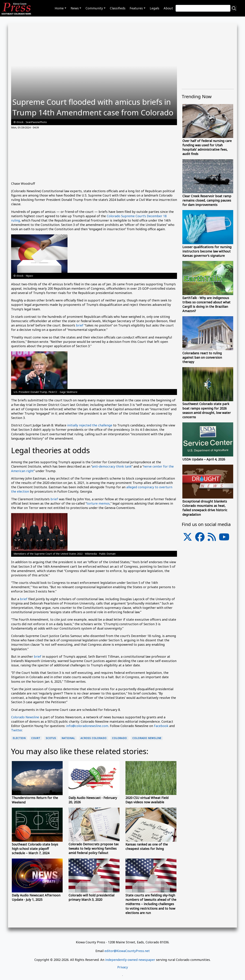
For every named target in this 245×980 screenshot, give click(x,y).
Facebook (161, 726)
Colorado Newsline (25, 717)
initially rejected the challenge (90, 425)
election (19, 738)
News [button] (75, 8)
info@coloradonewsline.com (87, 726)
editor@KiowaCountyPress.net (127, 951)
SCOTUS (51, 738)
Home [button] (59, 8)
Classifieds (118, 8)
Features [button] (136, 8)
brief (80, 325)
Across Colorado (94, 738)
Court (36, 738)
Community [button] (94, 8)
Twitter (16, 730)
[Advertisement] (94, 157)
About (168, 8)
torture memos (98, 503)
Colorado (119, 738)
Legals (155, 8)
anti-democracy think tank (112, 466)
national (68, 738)
